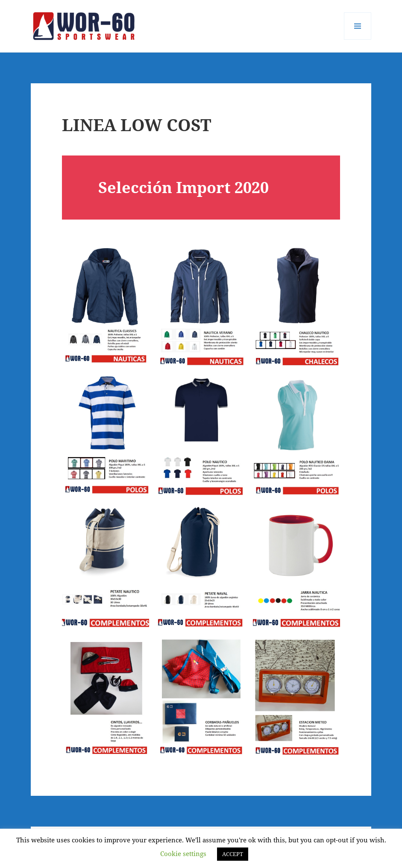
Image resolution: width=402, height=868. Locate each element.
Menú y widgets (358, 40)
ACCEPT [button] (233, 854)
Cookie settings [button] (183, 853)
